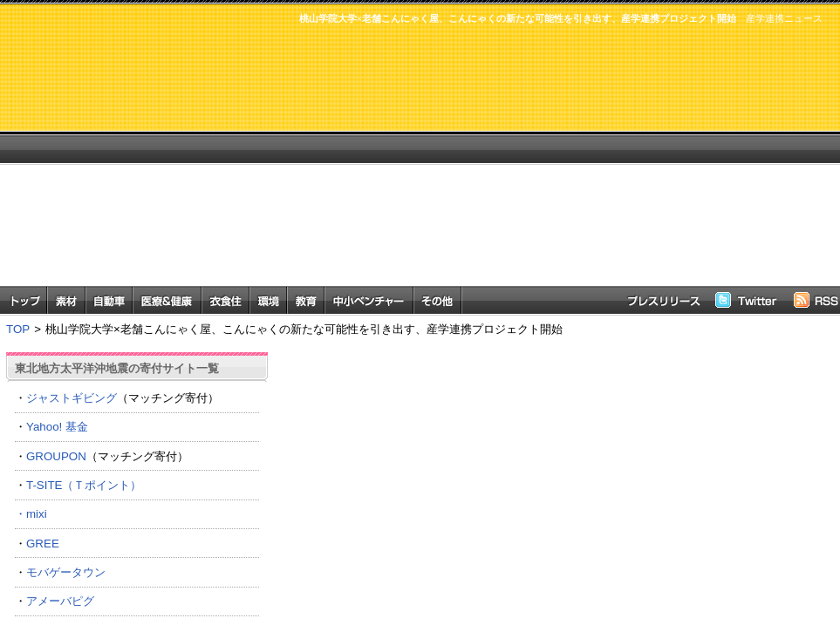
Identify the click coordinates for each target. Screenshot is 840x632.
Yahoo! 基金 (57, 427)
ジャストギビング (72, 398)
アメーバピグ (60, 601)
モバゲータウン (66, 572)
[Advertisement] (499, 164)
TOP (18, 329)
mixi (37, 514)
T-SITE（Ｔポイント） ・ (137, 499)
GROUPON (56, 456)
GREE (43, 544)
